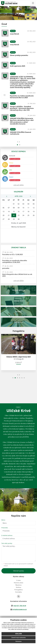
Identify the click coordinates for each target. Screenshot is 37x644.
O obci (18, 580)
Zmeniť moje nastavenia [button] (18, 638)
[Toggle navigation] (33, 3)
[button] (17, 145)
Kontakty (19, 592)
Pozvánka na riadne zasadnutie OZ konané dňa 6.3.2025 (22, 97)
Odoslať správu (18, 571)
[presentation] (18, 142)
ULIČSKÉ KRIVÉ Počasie (18, 236)
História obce (18, 583)
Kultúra (19, 587)
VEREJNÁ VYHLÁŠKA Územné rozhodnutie (20, 133)
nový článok (14, 34)
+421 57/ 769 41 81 (20, 606)
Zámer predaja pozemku (19, 55)
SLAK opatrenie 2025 (18, 66)
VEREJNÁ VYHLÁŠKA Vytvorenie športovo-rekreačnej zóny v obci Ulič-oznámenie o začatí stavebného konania (22, 121)
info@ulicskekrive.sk (20, 609)
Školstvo (18, 585)
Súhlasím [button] (19, 634)
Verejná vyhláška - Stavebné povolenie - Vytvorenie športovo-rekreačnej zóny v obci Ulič (22, 108)
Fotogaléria (18, 590)
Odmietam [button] (18, 641)
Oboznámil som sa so (18, 565)
